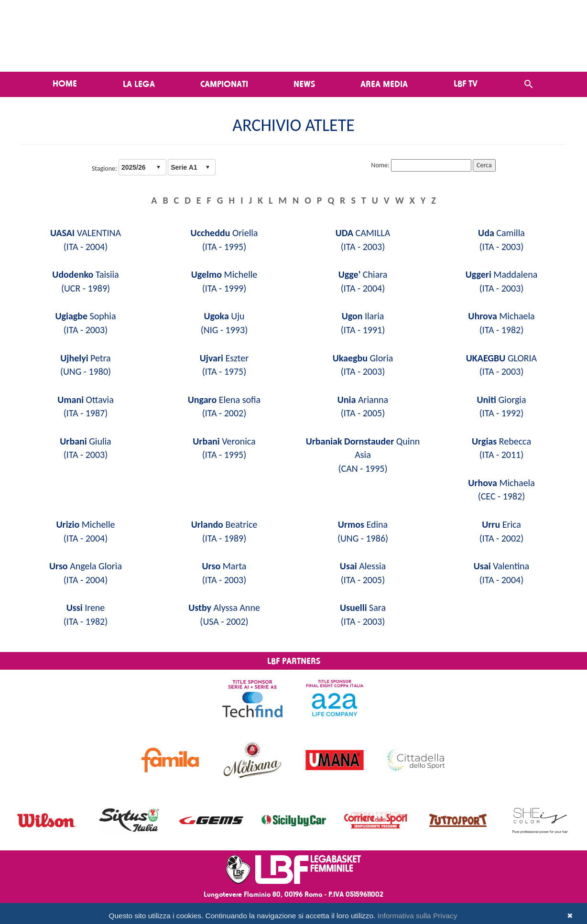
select (158, 167)
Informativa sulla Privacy (418, 916)
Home (65, 83)
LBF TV (466, 83)
